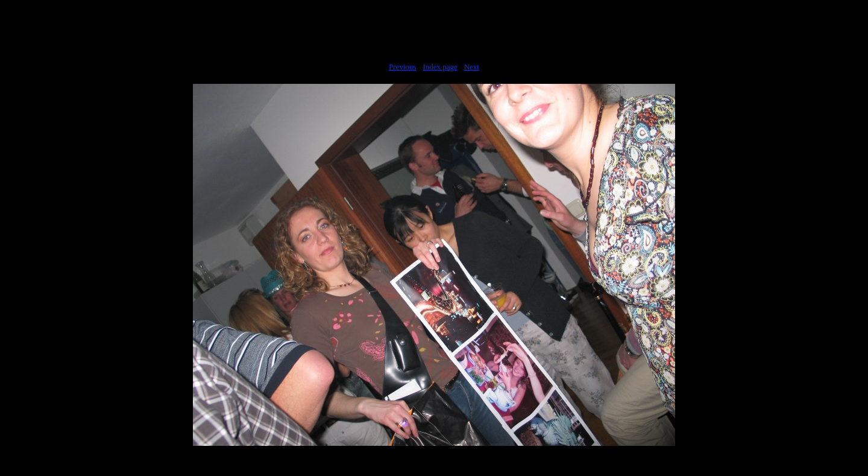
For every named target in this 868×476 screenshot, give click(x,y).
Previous (403, 67)
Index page (440, 67)
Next (472, 67)
